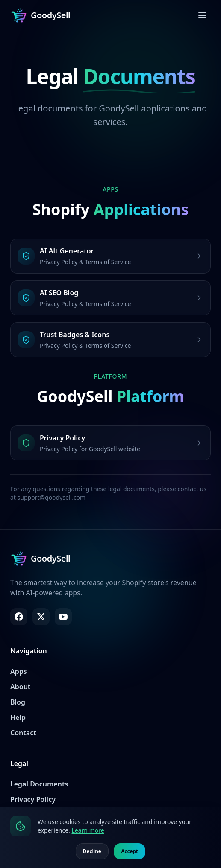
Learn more (88, 830)
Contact (23, 733)
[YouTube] (63, 617)
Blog (18, 702)
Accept (130, 851)
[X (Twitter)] (41, 617)
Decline (92, 851)
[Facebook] (19, 617)
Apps (19, 671)
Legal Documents (39, 784)
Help (18, 717)
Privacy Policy (33, 799)
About (20, 687)
